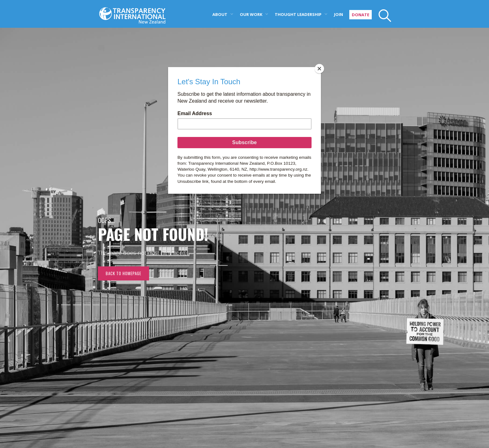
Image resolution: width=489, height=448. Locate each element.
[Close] (319, 69)
